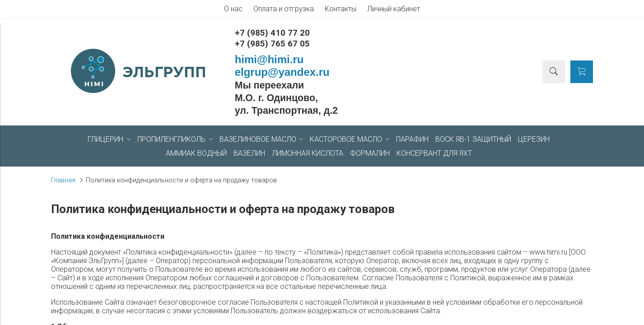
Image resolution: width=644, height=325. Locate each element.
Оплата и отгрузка (284, 9)
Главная (63, 180)
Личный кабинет (394, 9)
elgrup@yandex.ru (282, 72)
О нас (233, 9)
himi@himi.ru (269, 59)
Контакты (341, 9)
